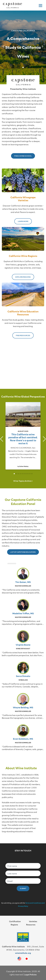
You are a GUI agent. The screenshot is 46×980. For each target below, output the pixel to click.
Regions (14, 924)
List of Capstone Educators (23, 552)
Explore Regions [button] (23, 277)
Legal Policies (30, 974)
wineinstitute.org (23, 953)
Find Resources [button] (23, 335)
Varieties (33, 921)
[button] (3, 46)
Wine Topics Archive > (23, 481)
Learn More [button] (23, 221)
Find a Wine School (23, 156)
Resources (31, 924)
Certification (15, 921)
